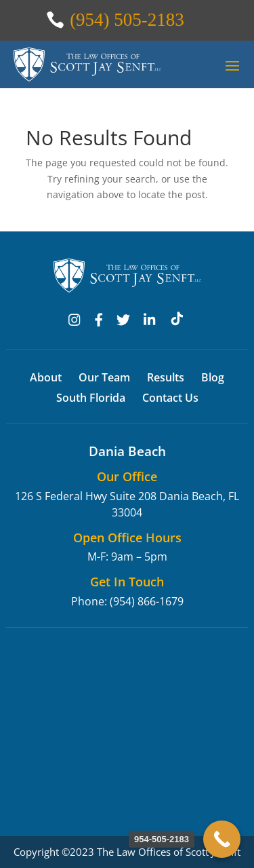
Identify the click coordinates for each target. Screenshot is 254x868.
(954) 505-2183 (127, 20)
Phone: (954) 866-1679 (127, 601)
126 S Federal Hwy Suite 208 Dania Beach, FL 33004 (127, 504)
